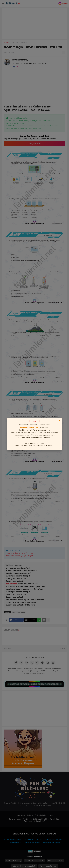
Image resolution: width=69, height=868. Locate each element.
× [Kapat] (60, 421)
